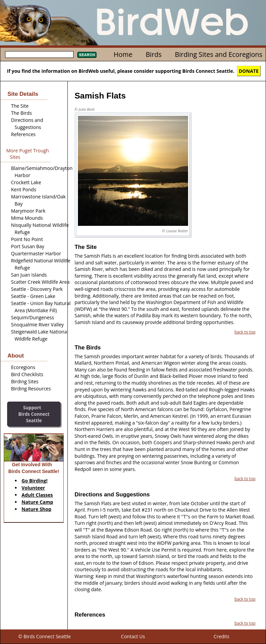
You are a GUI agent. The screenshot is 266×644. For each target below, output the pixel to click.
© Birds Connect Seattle (45, 636)
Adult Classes (37, 495)
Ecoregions (23, 367)
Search (87, 55)
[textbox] (39, 55)
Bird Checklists (27, 374)
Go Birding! (35, 481)
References (23, 134)
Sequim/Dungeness (33, 317)
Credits (221, 636)
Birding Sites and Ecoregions (219, 54)
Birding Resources (31, 389)
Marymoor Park (28, 211)
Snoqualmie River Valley (38, 325)
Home (123, 54)
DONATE (249, 71)
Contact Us (133, 636)
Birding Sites (25, 381)
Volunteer (33, 488)
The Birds (22, 113)
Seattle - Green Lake (33, 296)
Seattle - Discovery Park (37, 289)
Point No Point (27, 239)
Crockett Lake (26, 182)
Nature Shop (37, 509)
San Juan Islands (29, 275)
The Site (20, 106)
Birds (154, 54)
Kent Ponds (24, 189)
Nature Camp (37, 502)
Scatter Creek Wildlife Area (40, 282)
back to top (245, 332)
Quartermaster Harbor (36, 253)
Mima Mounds (27, 218)
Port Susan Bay (28, 246)
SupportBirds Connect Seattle (34, 414)
